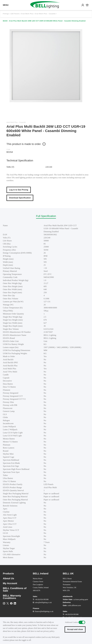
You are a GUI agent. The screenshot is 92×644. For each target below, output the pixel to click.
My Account (10, 583)
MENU (6, 5)
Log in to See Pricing (19, 190)
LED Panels (15, 14)
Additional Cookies (82, 622)
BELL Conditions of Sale (15, 589)
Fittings (6, 14)
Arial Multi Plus (27, 14)
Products (8, 573)
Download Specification (20, 198)
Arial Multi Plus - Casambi (45, 14)
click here (37, 628)
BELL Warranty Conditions (12, 597)
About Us (9, 578)
